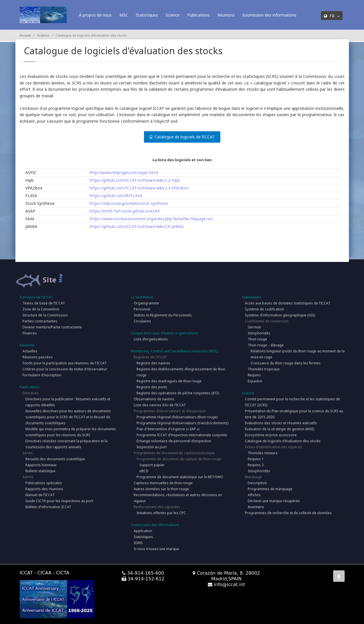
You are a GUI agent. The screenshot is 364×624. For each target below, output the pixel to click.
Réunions (226, 15)
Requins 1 (256, 459)
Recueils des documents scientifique (55, 459)
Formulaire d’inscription (42, 375)
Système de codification (264, 309)
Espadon (255, 381)
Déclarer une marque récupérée (274, 501)
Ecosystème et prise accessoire (271, 435)
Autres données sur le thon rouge (161, 489)
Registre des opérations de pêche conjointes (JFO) (178, 393)
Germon (254, 327)
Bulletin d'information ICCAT (48, 507)
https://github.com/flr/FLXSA (116, 196)
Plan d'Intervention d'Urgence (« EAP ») (168, 429)
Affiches (254, 495)
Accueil (25, 35)
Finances (30, 333)
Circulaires (142, 321)
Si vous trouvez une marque (156, 549)
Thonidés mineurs (263, 453)
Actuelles (30, 351)
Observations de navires (154, 399)
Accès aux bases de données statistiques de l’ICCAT (288, 303)
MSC (124, 15)
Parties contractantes (40, 321)
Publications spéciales (44, 483)
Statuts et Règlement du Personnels (163, 315)
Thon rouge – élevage (266, 345)
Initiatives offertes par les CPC (161, 513)
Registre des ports (152, 387)
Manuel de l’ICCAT (40, 495)
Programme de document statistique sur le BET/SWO (180, 477)
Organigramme (146, 303)
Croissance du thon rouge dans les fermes (286, 363)
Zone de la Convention (41, 309)
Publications (199, 15)
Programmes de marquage (270, 489)
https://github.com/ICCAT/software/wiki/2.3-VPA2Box (139, 188)
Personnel (142, 309)
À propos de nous (95, 15)
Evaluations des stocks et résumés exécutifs (281, 423)
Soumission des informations (269, 15)
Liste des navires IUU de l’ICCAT (160, 405)
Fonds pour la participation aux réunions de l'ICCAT (65, 363)
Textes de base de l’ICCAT (44, 303)
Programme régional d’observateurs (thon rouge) (177, 417)
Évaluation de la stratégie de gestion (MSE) (279, 429)
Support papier (152, 465)
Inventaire (256, 507)
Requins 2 (256, 465)
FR (332, 16)
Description (257, 483)
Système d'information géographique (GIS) (280, 315)
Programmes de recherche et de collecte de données (288, 513)
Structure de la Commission (45, 315)
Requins (254, 375)
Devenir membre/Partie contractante (52, 327)
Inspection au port (152, 447)
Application (143, 531)
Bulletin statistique (40, 471)
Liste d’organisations (151, 339)
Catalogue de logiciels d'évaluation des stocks (283, 441)
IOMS (138, 543)
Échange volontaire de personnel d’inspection (174, 441)
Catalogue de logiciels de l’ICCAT (182, 137)
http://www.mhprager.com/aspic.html (124, 172)
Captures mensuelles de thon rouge (163, 483)
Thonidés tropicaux (264, 369)
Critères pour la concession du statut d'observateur (65, 369)
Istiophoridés (259, 333)
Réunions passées (38, 357)
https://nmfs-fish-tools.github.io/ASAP (125, 211)
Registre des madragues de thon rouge (169, 381)
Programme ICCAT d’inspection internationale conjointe (182, 435)
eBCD (144, 471)
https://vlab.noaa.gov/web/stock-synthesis (129, 203)
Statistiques (147, 15)
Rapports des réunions (44, 489)
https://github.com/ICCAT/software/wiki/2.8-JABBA (137, 226)
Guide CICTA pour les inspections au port (59, 501)
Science (173, 15)
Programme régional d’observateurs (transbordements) (182, 423)
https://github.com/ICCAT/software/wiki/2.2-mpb (135, 180)
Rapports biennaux (41, 465)
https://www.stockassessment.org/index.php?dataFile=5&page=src (151, 219)
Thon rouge (257, 339)
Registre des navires (153, 363)
